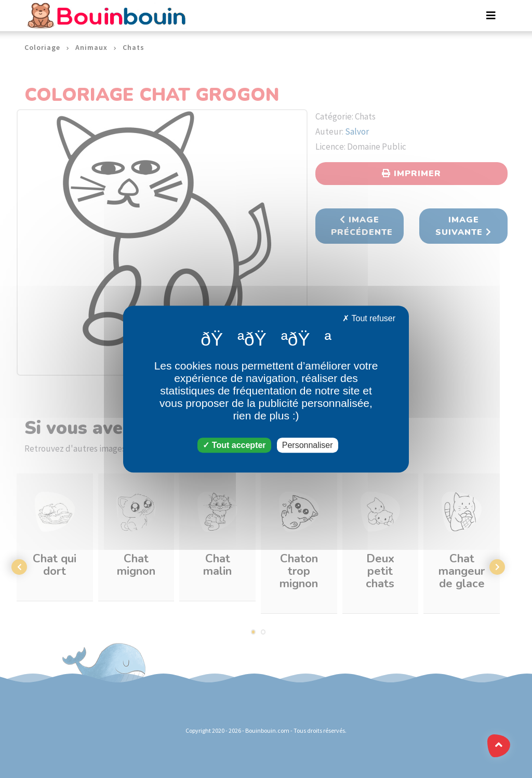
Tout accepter (234, 445)
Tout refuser (369, 318)
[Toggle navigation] (491, 16)
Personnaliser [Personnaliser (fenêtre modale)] (308, 445)
